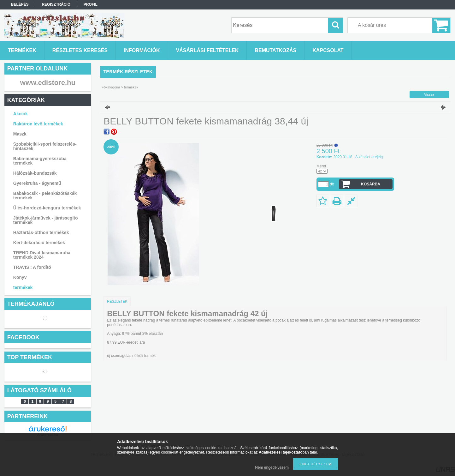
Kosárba (371, 184)
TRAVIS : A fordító (32, 267)
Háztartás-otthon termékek (41, 232)
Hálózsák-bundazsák (35, 173)
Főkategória (111, 87)
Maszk (20, 134)
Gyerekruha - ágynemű (37, 183)
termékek (23, 287)
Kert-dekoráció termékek (39, 243)
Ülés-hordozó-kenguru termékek (47, 208)
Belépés (20, 4)
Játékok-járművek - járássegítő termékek (46, 220)
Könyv (20, 277)
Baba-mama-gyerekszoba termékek (40, 161)
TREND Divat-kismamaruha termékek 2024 (42, 255)
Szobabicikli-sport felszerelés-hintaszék (45, 146)
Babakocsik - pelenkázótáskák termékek (45, 196)
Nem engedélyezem (272, 467)
